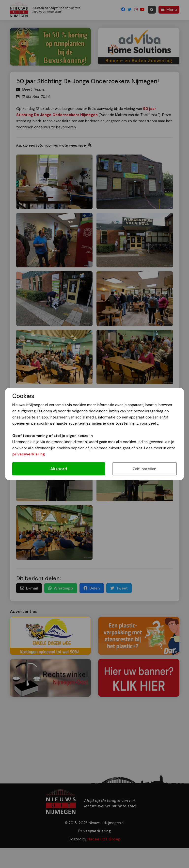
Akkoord (59, 469)
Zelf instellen (145, 469)
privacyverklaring (29, 454)
